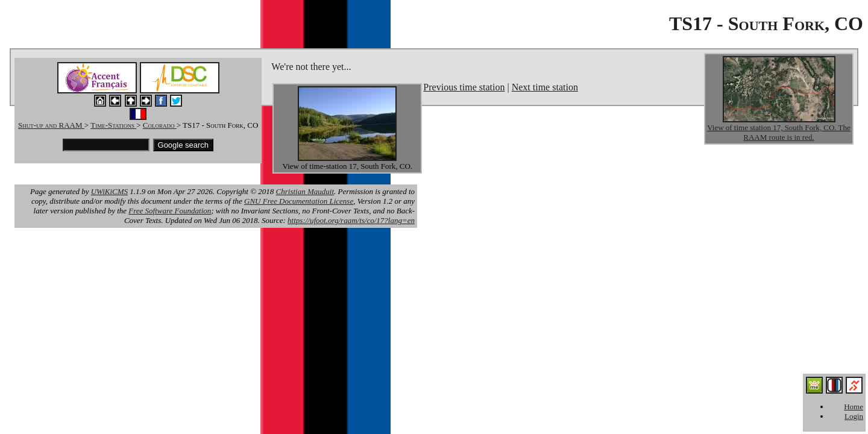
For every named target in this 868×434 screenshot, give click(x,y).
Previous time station (464, 87)
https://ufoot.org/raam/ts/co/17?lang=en (351, 220)
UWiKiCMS (109, 191)
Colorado (160, 125)
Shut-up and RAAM (51, 125)
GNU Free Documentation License (299, 201)
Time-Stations (113, 125)
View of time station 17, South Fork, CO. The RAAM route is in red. (779, 132)
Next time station (545, 87)
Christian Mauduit (305, 191)
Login (854, 416)
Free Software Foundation (170, 211)
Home (854, 407)
